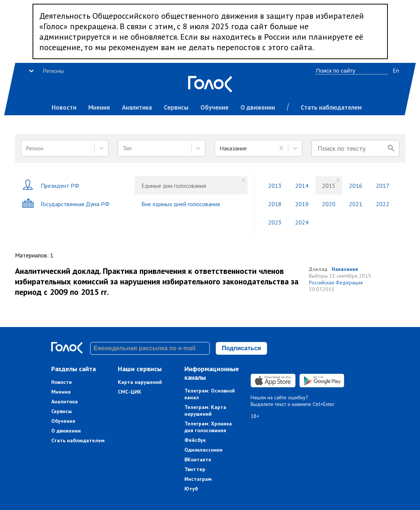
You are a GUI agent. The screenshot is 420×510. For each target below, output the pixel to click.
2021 (356, 204)
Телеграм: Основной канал (210, 394)
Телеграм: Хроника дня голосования (208, 427)
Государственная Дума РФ (66, 204)
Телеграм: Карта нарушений (205, 410)
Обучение (214, 107)
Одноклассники (203, 450)
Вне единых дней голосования (181, 204)
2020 (329, 204)
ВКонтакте (198, 459)
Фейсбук (195, 440)
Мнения (99, 107)
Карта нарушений (140, 382)
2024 (302, 222)
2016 (356, 186)
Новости (64, 107)
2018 (275, 204)
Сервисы (176, 107)
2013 (275, 186)
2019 (302, 204)
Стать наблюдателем (331, 107)
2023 (275, 222)
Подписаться (241, 348)
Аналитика (137, 107)
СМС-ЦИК (130, 392)
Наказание (345, 269)
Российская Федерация (336, 283)
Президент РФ (50, 185)
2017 (383, 186)
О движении (258, 107)
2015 (329, 186)
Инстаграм (198, 479)
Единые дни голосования (174, 186)
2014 (302, 186)
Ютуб (191, 489)
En (396, 70)
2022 (383, 204)
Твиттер (195, 469)
